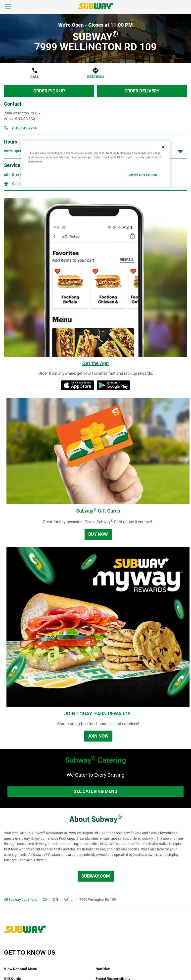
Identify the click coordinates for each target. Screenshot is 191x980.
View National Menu (21, 969)
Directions (95, 77)
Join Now (98, 736)
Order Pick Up (49, 91)
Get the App (95, 363)
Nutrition (103, 969)
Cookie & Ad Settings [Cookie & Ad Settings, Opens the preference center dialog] (143, 175)
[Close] (163, 147)
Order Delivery (142, 91)
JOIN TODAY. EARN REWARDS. (98, 714)
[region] (95, 164)
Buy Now (98, 534)
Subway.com (96, 876)
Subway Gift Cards (98, 511)
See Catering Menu (96, 791)
